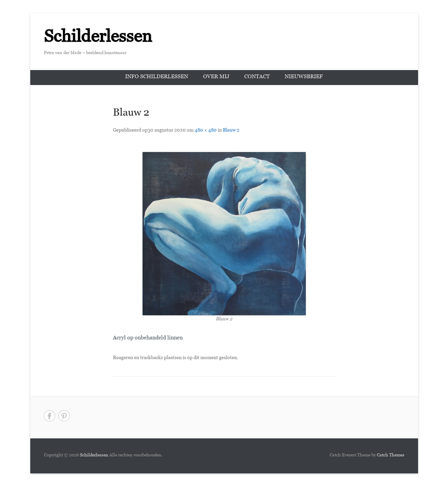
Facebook (49, 416)
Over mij (216, 77)
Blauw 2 (231, 131)
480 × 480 (206, 131)
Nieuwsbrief (304, 77)
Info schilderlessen (157, 77)
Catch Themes (391, 456)
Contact (257, 77)
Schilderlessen (98, 39)
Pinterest (64, 416)
